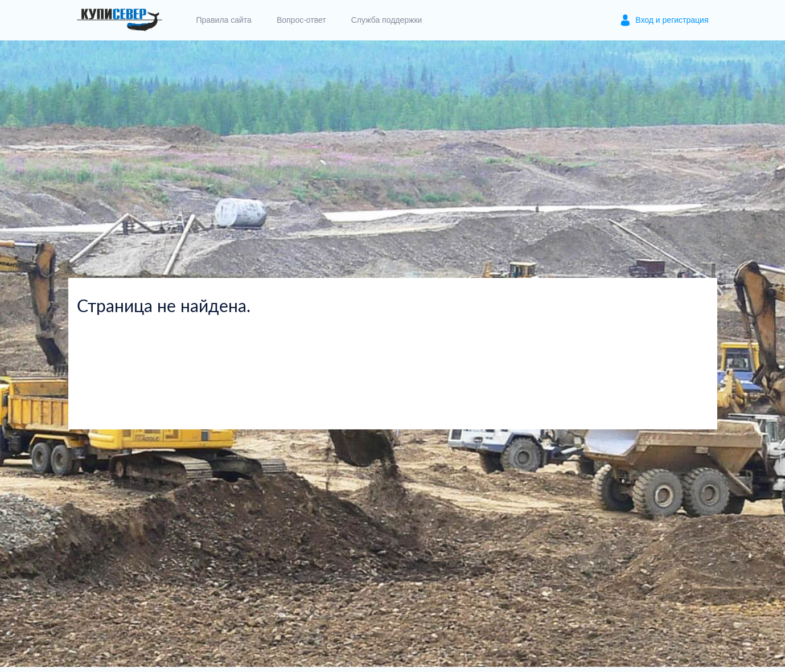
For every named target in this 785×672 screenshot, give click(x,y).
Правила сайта (224, 20)
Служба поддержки (387, 20)
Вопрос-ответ (301, 20)
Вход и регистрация (672, 20)
